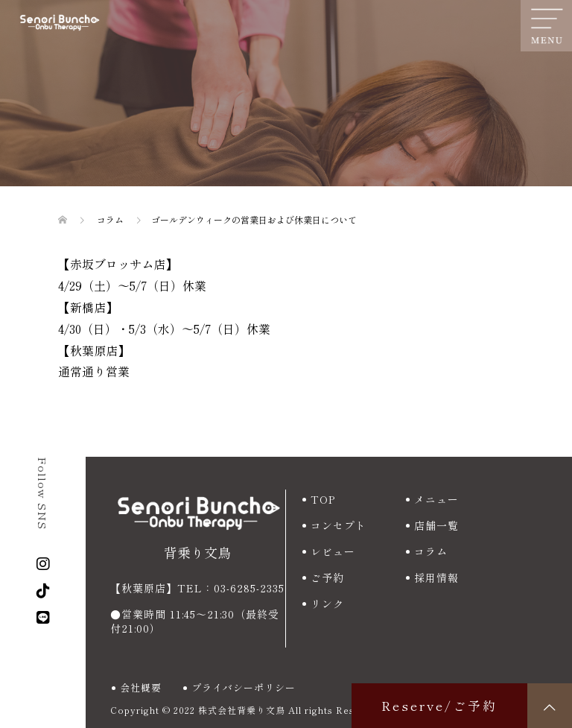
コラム (431, 551)
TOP (323, 499)
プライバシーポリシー (244, 687)
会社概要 (141, 687)
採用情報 (436, 577)
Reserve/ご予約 (439, 705)
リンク (327, 604)
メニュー (436, 499)
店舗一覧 (436, 525)
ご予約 (327, 577)
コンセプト (339, 525)
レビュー (333, 551)
